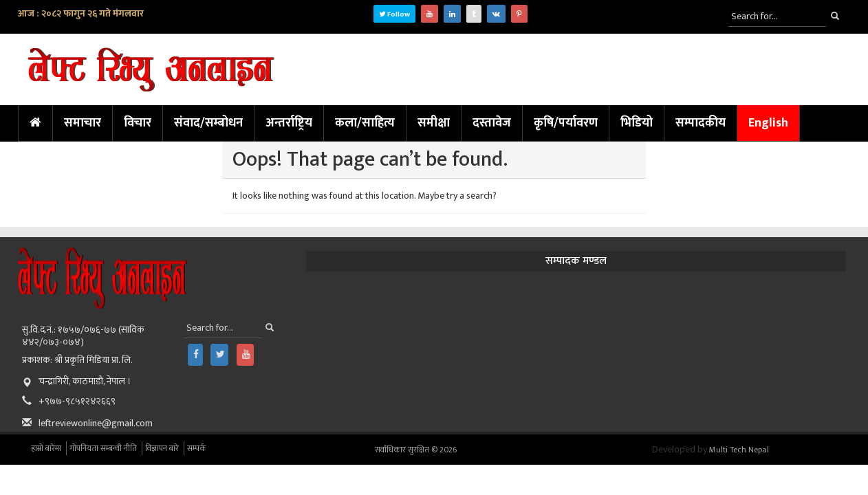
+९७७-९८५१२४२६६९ (77, 401)
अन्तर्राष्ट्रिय (289, 123)
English (768, 123)
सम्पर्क (197, 448)
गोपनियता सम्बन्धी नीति (103, 448)
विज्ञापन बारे (162, 448)
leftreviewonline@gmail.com (96, 423)
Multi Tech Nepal (739, 450)
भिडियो (637, 123)
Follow (394, 14)
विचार (138, 123)
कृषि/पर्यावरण (566, 123)
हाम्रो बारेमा (46, 448)
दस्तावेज (492, 123)
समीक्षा (434, 123)
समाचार (83, 123)
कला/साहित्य (365, 123)
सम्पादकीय (701, 123)
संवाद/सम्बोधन (208, 123)
